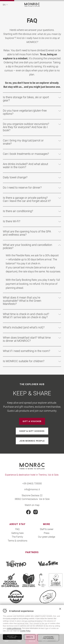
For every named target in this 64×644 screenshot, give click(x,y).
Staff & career (47, 529)
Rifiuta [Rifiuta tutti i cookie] (30, 637)
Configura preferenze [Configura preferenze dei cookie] (48, 638)
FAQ (17, 529)
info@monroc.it (32, 489)
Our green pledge (47, 537)
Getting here (17, 533)
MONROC (32, 5)
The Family (17, 537)
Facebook (28, 512)
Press (47, 533)
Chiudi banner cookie (60, 609)
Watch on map (32, 505)
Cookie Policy (25, 631)
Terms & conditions (18, 541)
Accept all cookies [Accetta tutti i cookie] (12, 637)
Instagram (36, 512)
